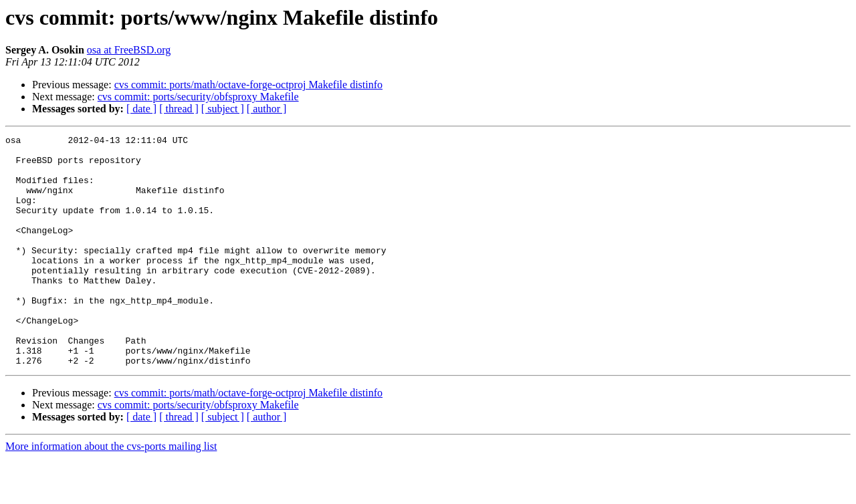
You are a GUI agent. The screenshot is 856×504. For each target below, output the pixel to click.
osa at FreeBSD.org (129, 50)
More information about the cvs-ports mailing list (111, 492)
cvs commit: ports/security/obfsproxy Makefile (198, 97)
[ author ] (267, 109)
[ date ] (141, 109)
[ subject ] (223, 109)
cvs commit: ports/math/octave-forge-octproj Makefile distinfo (248, 85)
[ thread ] (179, 109)
